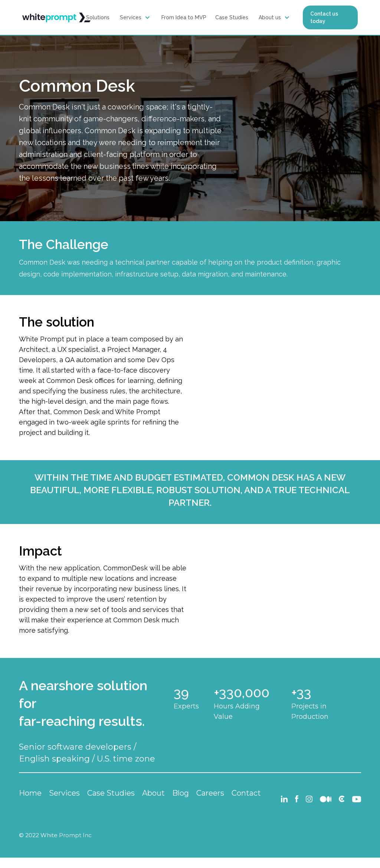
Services (131, 17)
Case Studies (232, 17)
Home (30, 793)
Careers (210, 793)
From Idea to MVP (184, 17)
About (153, 793)
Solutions (98, 17)
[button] (136, 17)
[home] (56, 17)
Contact (246, 793)
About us (270, 17)
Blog (181, 793)
